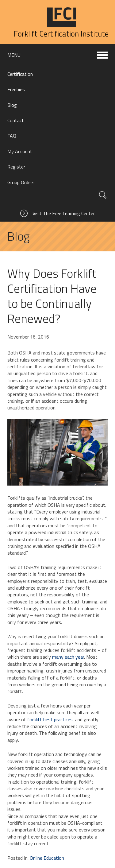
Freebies (16, 89)
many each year (68, 657)
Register (16, 167)
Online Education (47, 858)
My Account (20, 151)
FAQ (12, 136)
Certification (20, 74)
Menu (14, 55)
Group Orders (21, 182)
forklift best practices (50, 719)
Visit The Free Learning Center (64, 213)
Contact (16, 120)
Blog (12, 105)
